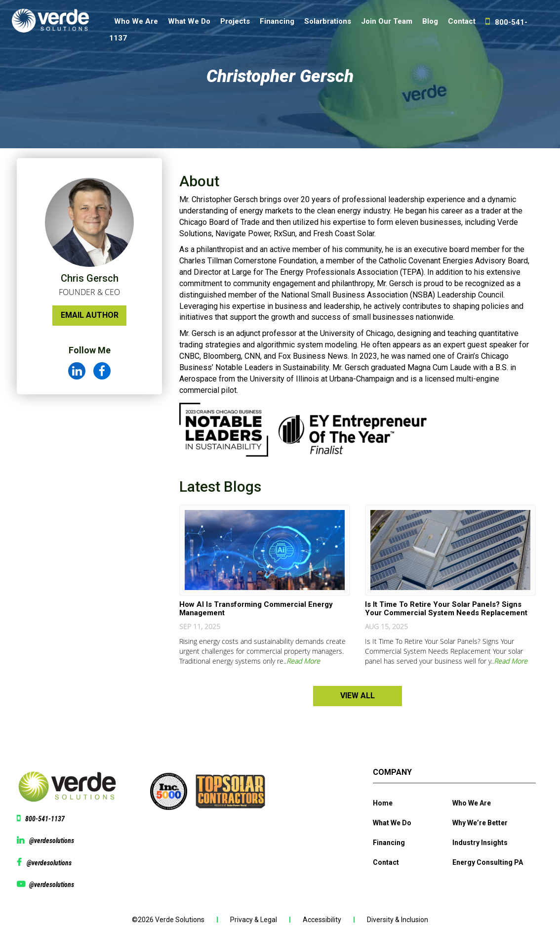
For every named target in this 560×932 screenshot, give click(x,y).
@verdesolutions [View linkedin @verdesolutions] (52, 841)
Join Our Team (387, 21)
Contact (462, 21)
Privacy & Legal (254, 920)
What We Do (189, 21)
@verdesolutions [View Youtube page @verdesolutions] (52, 885)
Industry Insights (480, 843)
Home (383, 803)
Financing (277, 21)
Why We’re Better (480, 823)
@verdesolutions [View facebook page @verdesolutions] (49, 863)
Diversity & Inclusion (398, 920)
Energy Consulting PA (488, 862)
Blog (430, 21)
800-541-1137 (45, 819)
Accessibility (322, 920)
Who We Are (136, 21)
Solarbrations (328, 21)
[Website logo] (55, 24)
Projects (235, 21)
